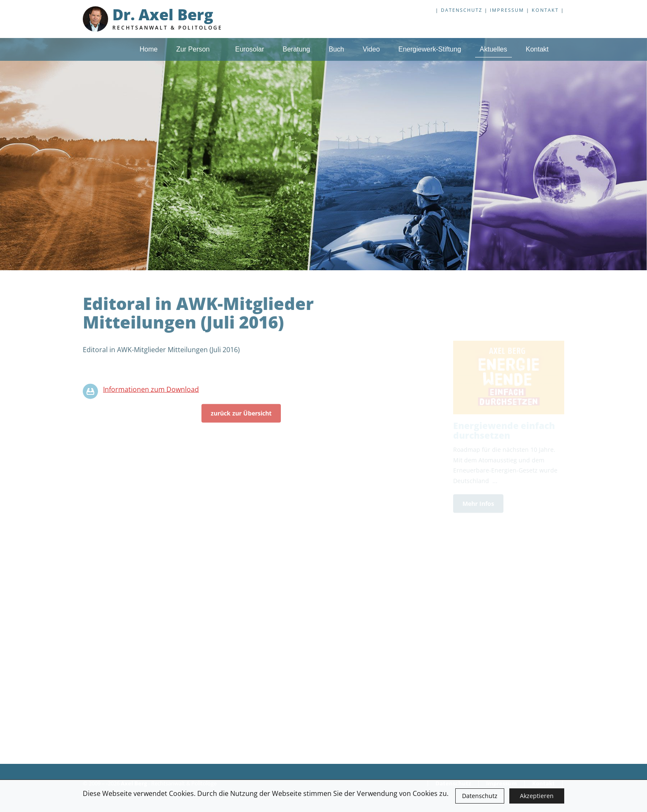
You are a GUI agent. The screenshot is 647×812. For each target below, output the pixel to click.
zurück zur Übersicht (241, 415)
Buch (336, 49)
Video (371, 49)
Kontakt (545, 10)
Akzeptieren (537, 796)
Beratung (296, 49)
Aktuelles (493, 49)
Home (148, 49)
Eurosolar (250, 49)
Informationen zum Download (151, 392)
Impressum (507, 10)
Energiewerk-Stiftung (430, 49)
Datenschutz (480, 796)
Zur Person (196, 49)
